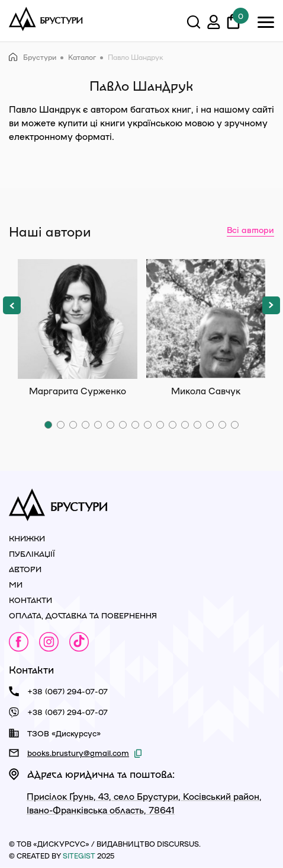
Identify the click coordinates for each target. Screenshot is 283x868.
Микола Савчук (206, 319)
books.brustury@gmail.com (78, 753)
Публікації (32, 553)
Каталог (82, 57)
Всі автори (250, 229)
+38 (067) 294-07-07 (67, 691)
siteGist (79, 856)
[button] (12, 305)
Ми (16, 584)
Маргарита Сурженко (78, 319)
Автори (25, 569)
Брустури (33, 57)
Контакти (30, 600)
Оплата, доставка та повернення (83, 615)
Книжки (27, 538)
